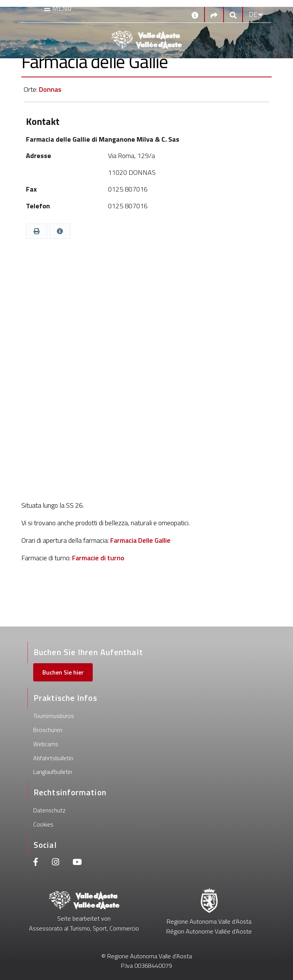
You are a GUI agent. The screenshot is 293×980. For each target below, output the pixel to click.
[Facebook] (36, 863)
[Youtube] (77, 863)
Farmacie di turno (98, 558)
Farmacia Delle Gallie (140, 540)
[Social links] (214, 15)
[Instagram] (56, 863)
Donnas (50, 89)
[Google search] (233, 15)
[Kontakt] (195, 14)
